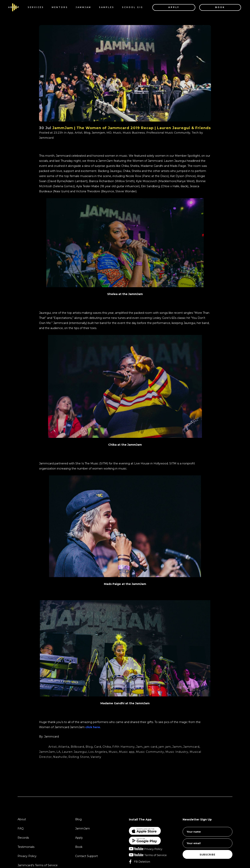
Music (117, 133)
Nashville (60, 757)
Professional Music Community (168, 133)
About (22, 819)
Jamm (177, 747)
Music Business (134, 133)
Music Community (150, 752)
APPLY (169, 7)
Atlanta (64, 747)
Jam (139, 747)
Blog (87, 133)
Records (23, 838)
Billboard (77, 747)
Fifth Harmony (124, 747)
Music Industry (177, 752)
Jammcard (46, 138)
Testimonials (26, 847)
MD (109, 133)
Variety (96, 757)
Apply (79, 838)
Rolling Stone (79, 757)
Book (79, 847)
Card (98, 747)
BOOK (215, 7)
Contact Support (87, 856)
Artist (79, 133)
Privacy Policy (27, 856)
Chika (107, 747)
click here (92, 727)
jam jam (165, 747)
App (70, 133)
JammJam (47, 752)
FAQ (21, 828)
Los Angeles (98, 752)
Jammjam (98, 133)
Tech (195, 133)
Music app (127, 752)
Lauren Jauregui (74, 752)
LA (58, 752)
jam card (151, 747)
